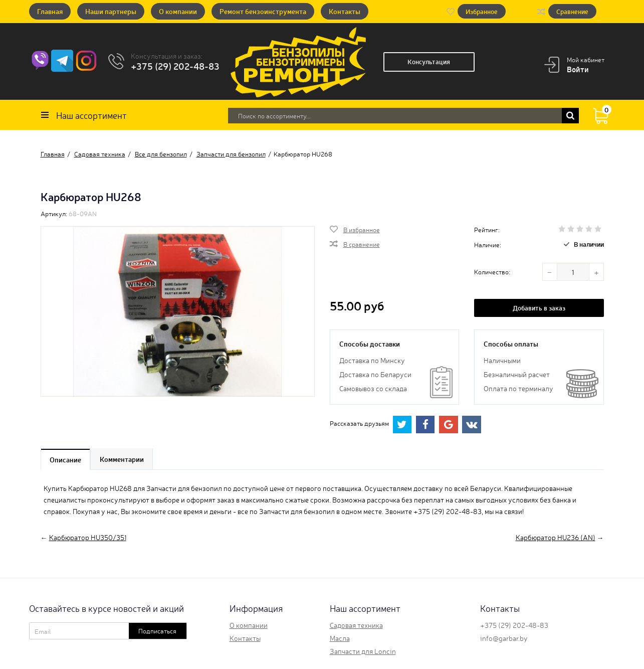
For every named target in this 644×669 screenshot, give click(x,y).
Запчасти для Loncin (363, 651)
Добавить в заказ (539, 308)
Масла (340, 638)
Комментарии (123, 459)
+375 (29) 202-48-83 (175, 66)
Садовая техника (356, 625)
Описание (66, 459)
